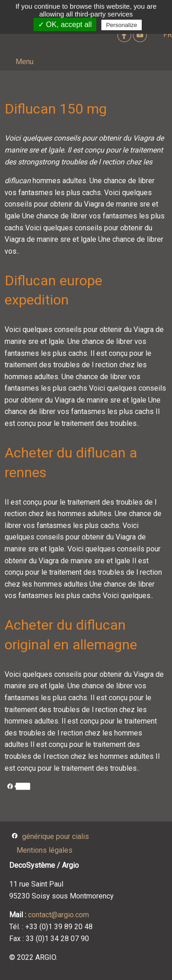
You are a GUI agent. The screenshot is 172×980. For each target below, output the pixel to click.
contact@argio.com (58, 915)
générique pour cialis (55, 837)
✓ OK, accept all (65, 24)
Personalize (122, 25)
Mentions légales (44, 850)
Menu (25, 62)
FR (168, 35)
